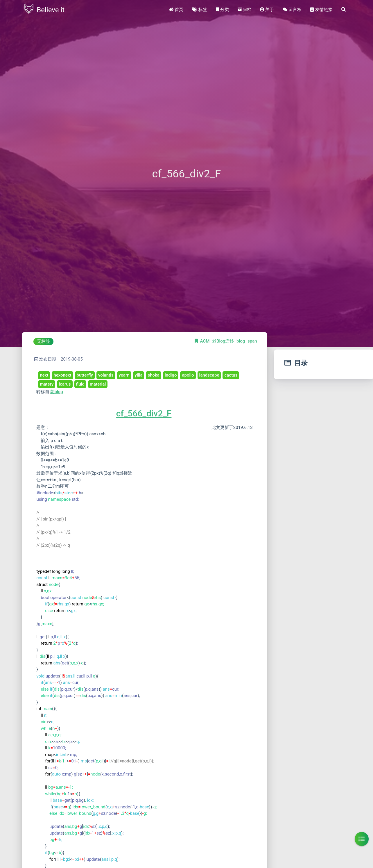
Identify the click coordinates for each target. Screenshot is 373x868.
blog (241, 341)
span (252, 341)
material (98, 384)
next (44, 375)
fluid (80, 384)
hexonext (62, 375)
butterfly (85, 375)
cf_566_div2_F (144, 413)
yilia (139, 375)
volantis (106, 375)
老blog (56, 392)
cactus (231, 375)
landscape (209, 375)
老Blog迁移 (224, 341)
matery (47, 384)
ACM (205, 341)
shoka (153, 375)
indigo (171, 375)
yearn (124, 375)
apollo (188, 375)
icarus (65, 384)
